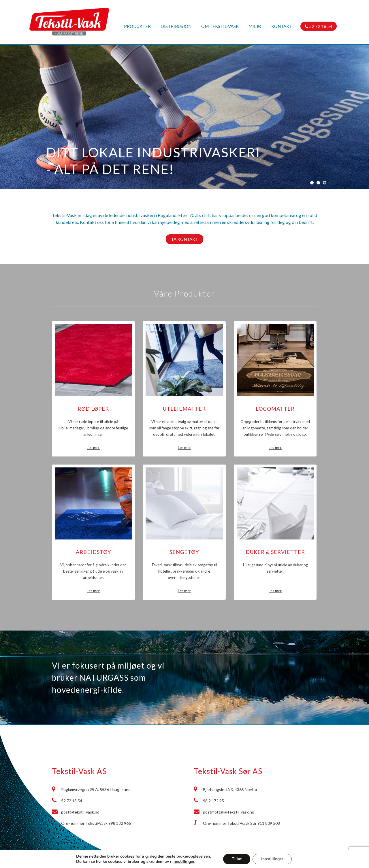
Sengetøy (184, 552)
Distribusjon (176, 26)
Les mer (93, 448)
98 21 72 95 (213, 801)
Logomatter (275, 409)
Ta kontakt (184, 239)
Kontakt (282, 26)
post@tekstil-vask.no (80, 812)
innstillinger (183, 862)
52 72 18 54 (319, 26)
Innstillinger (272, 859)
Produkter (137, 26)
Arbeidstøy (93, 552)
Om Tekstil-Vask (220, 26)
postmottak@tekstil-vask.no (229, 812)
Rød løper (93, 409)
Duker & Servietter (275, 552)
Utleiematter (184, 409)
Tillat (237, 859)
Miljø (255, 26)
